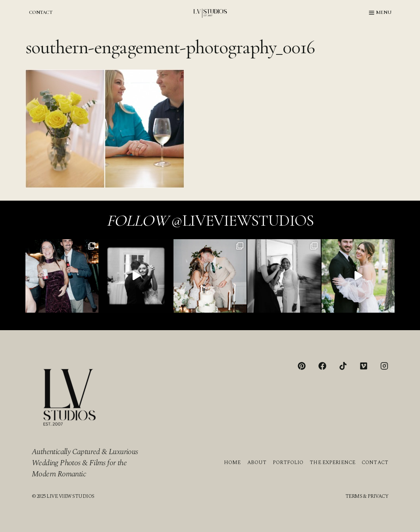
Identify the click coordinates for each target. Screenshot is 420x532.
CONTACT (40, 12)
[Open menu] (380, 13)
